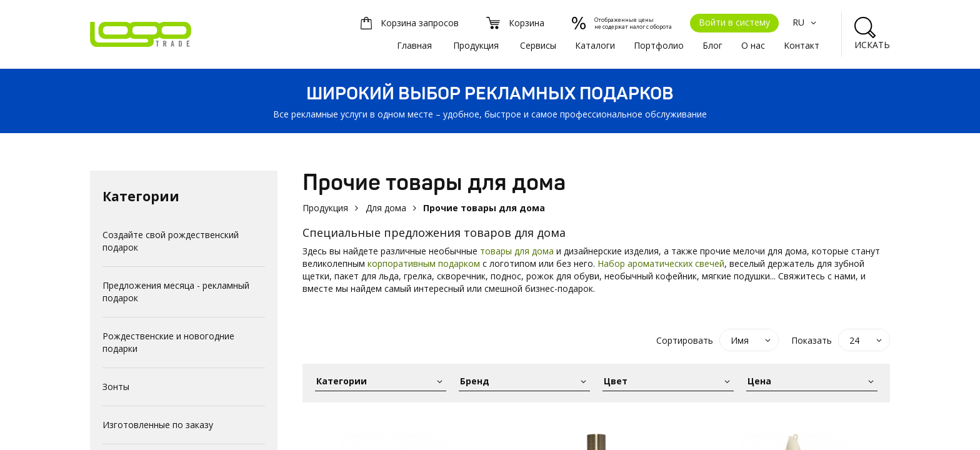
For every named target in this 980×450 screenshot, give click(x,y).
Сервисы (538, 45)
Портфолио (659, 45)
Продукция (476, 45)
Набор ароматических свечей (661, 263)
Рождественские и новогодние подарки (168, 342)
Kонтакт (802, 45)
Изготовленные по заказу (158, 425)
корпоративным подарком (424, 263)
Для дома (386, 208)
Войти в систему (734, 22)
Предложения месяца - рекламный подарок (176, 292)
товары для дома (517, 251)
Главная (414, 45)
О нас (753, 45)
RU (806, 22)
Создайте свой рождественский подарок (171, 241)
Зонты (116, 387)
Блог (712, 45)
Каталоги (595, 45)
